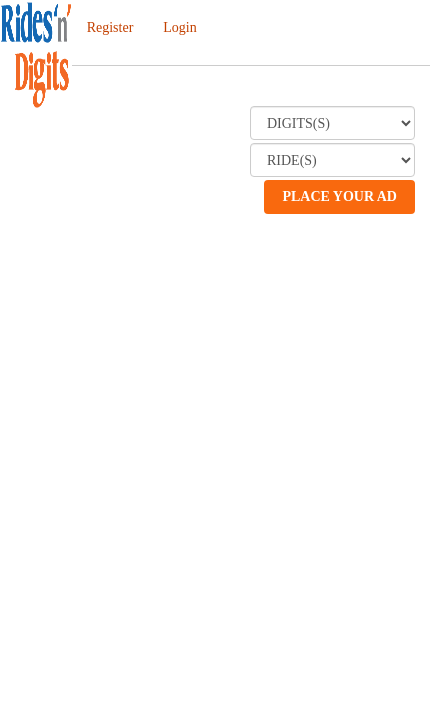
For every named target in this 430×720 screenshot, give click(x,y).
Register (110, 27)
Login (179, 27)
